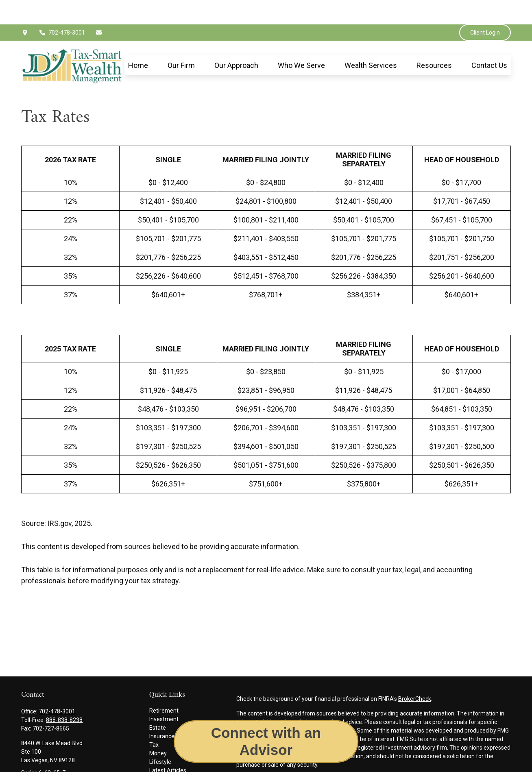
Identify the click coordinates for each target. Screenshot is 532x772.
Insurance (162, 712)
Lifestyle (160, 737)
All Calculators (168, 763)
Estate (158, 703)
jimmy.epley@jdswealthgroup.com (65, 762)
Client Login (485, 8)
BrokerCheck (415, 674)
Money (158, 729)
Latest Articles (168, 746)
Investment (164, 695)
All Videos (162, 755)
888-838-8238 (64, 696)
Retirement (164, 686)
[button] (138, 41)
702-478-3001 (62, 8)
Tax (154, 720)
